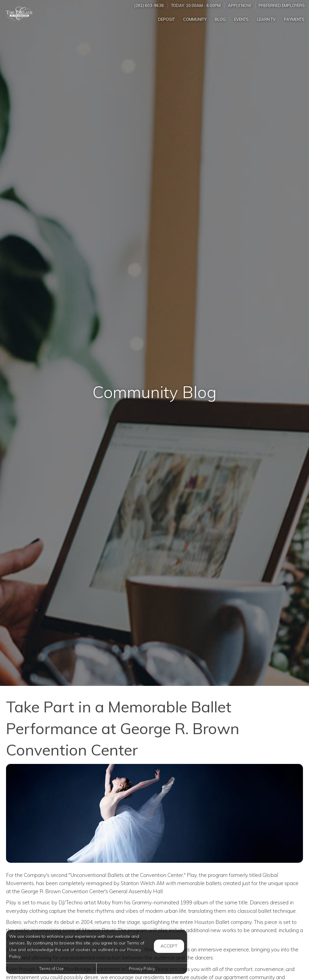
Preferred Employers (282, 5)
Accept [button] (169, 946)
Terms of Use (51, 968)
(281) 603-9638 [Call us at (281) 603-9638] (149, 5)
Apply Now (240, 5)
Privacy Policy (142, 968)
